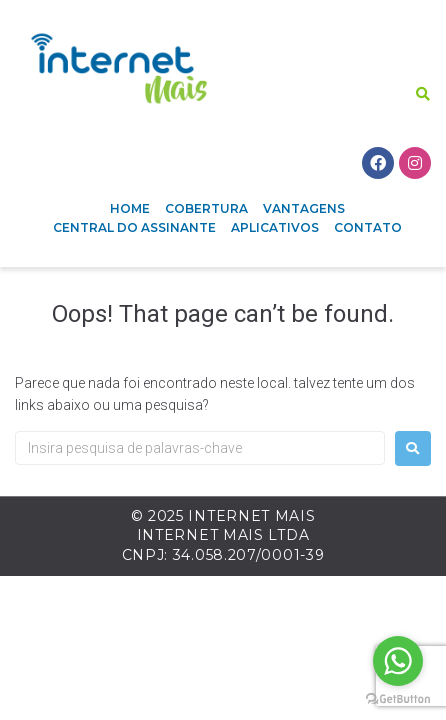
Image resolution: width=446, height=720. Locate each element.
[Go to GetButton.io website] (398, 699)
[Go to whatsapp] (398, 661)
